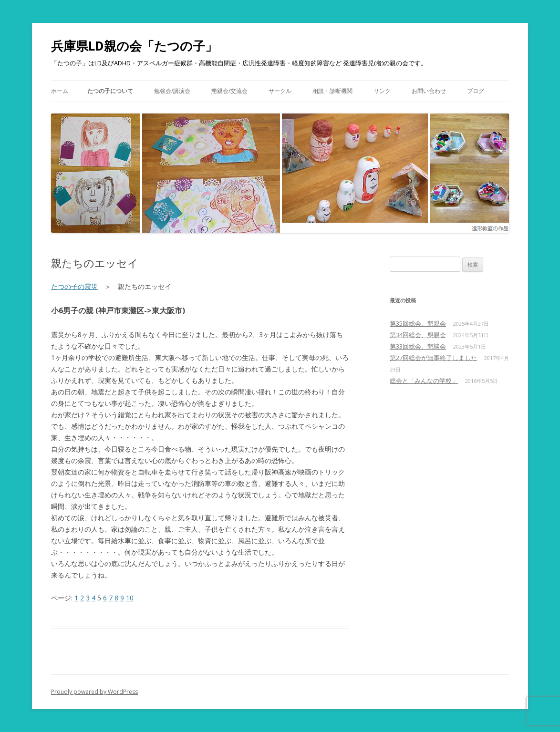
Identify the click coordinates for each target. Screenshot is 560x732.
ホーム (60, 91)
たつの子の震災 (74, 286)
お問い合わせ (429, 91)
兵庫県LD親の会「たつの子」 (134, 46)
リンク (382, 91)
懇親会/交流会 (229, 91)
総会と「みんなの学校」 (424, 381)
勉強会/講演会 (172, 91)
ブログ (476, 91)
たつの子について (110, 91)
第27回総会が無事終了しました (433, 358)
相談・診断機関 (332, 91)
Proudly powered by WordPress (94, 692)
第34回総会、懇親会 (418, 335)
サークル (280, 91)
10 (130, 598)
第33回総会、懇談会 (418, 346)
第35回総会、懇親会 (418, 323)
